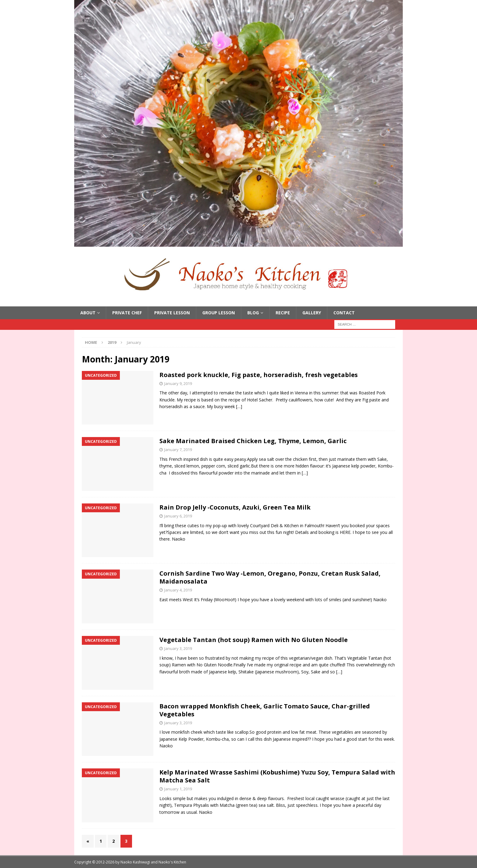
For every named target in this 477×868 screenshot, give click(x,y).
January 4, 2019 (178, 590)
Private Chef (127, 313)
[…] (239, 406)
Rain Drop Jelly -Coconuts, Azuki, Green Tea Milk (235, 507)
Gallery (312, 313)
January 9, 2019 (178, 383)
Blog (253, 313)
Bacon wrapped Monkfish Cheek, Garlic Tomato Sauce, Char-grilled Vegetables (265, 710)
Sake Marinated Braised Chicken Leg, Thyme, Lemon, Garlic (253, 441)
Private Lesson (172, 313)
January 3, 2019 (178, 648)
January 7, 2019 (178, 450)
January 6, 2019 (178, 516)
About (88, 313)
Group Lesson (219, 313)
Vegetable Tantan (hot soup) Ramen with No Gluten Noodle (254, 640)
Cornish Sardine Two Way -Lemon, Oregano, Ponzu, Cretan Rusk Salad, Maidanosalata (270, 577)
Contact (344, 313)
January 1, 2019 (178, 789)
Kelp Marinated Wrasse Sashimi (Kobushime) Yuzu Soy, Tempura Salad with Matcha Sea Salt (277, 776)
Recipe (283, 313)
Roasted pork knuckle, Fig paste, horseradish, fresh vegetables (259, 375)
